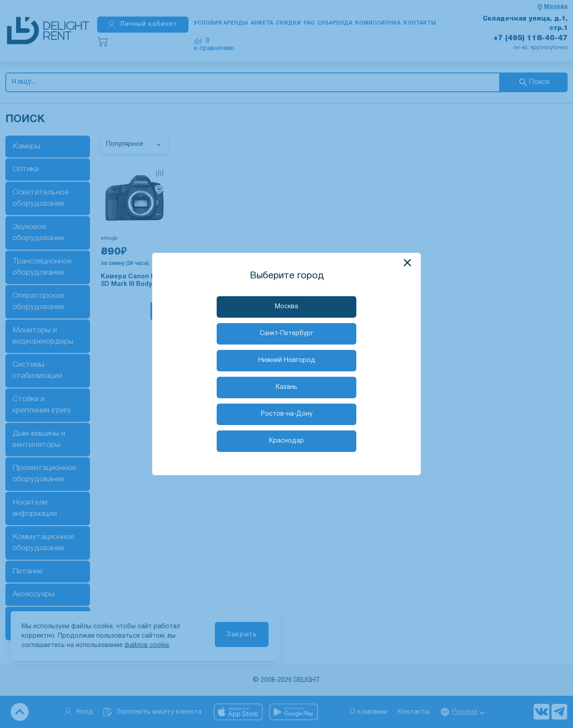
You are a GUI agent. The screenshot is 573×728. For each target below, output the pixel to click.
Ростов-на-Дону (287, 414)
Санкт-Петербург (286, 334)
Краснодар (286, 441)
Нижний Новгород (287, 360)
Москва (286, 307)
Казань (286, 387)
